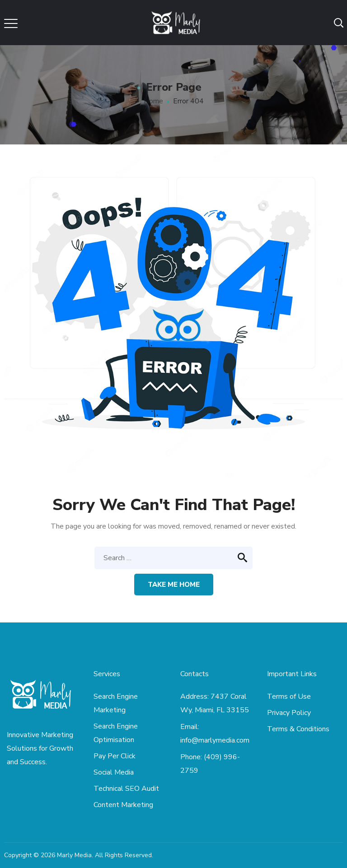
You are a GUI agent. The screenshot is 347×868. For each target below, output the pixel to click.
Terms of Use (289, 696)
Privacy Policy (289, 713)
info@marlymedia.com (215, 740)
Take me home (174, 585)
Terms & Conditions (298, 729)
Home (153, 101)
